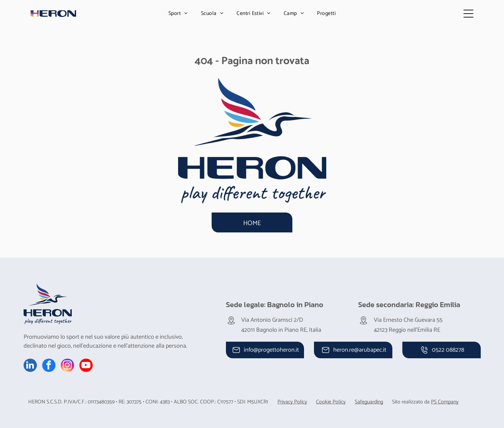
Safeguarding (369, 402)
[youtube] (86, 366)
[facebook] (49, 366)
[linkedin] (30, 366)
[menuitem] (178, 13)
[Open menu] (468, 14)
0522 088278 (448, 350)
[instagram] (67, 366)
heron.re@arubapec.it (360, 350)
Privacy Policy (292, 402)
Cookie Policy (331, 402)
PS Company (445, 402)
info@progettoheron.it (271, 350)
